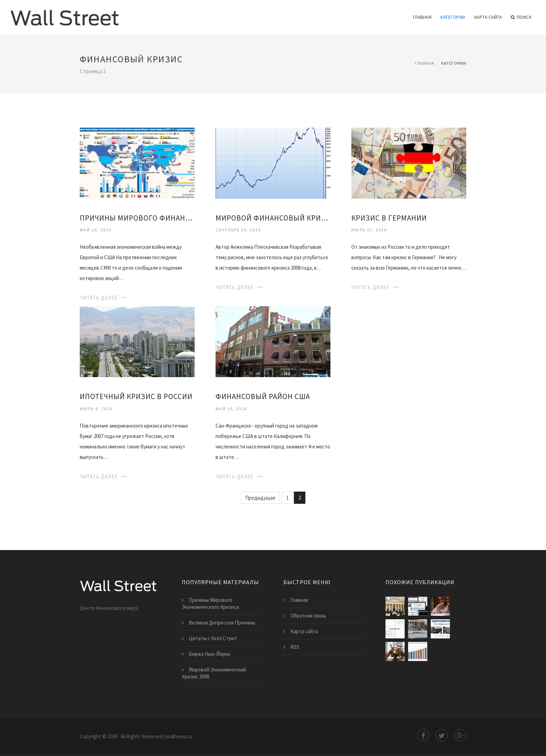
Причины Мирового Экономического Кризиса (210, 603)
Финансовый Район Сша (263, 396)
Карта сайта (488, 17)
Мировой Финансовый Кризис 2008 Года (273, 218)
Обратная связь (308, 616)
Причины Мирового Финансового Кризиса (137, 218)
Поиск (521, 17)
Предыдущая (260, 498)
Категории (453, 17)
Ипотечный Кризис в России (136, 396)
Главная (422, 17)
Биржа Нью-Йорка (209, 654)
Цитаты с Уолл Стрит (213, 638)
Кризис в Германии (389, 218)
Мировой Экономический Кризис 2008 (214, 673)
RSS (295, 647)
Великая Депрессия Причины (222, 623)
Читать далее (99, 298)
